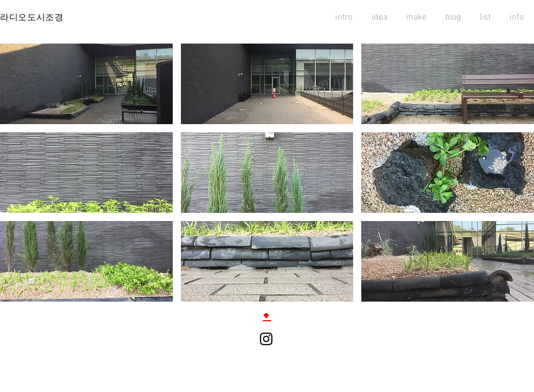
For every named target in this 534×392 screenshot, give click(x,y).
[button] (86, 84)
